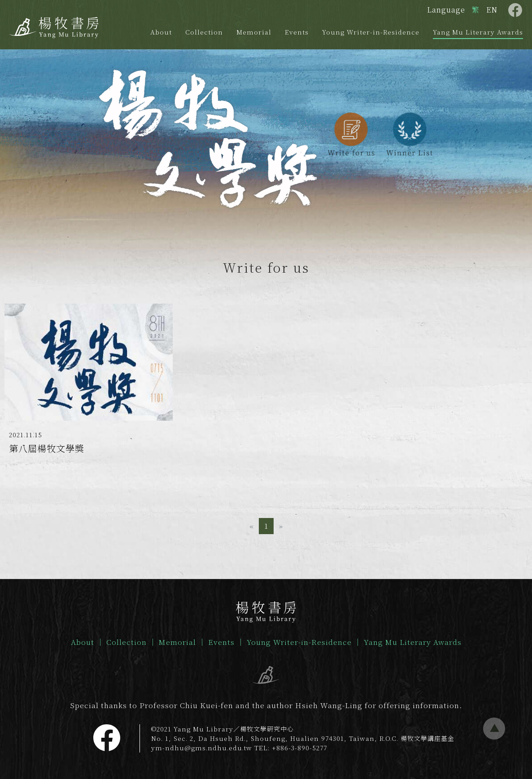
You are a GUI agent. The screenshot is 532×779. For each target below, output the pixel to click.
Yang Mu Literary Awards (478, 32)
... (494, 729)
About (161, 32)
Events (297, 32)
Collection (204, 32)
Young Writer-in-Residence (371, 32)
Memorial (254, 32)
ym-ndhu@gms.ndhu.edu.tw (202, 748)
